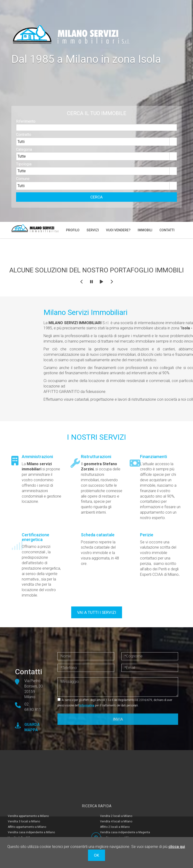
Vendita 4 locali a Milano (116, 816)
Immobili (145, 230)
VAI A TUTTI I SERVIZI (97, 612)
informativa (87, 705)
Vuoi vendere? (118, 230)
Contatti (167, 230)
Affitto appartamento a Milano (27, 821)
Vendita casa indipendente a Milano (31, 827)
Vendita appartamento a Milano (28, 810)
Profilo (73, 230)
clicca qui (177, 847)
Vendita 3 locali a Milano (24, 816)
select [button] (173, 148)
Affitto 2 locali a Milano (115, 821)
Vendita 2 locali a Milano (116, 810)
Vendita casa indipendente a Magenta (125, 827)
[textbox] (96, 133)
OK (96, 855)
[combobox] (93, 148)
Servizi (93, 230)
